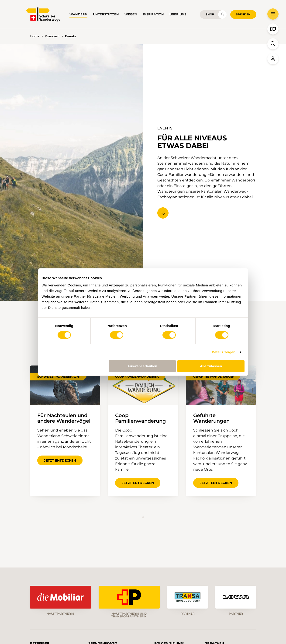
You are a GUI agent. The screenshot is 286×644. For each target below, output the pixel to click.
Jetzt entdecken (60, 460)
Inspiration (153, 14)
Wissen (131, 14)
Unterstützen (106, 14)
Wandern (78, 14)
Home (35, 36)
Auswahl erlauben (142, 366)
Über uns (178, 14)
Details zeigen (224, 352)
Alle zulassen (211, 366)
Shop (210, 14)
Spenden (243, 14)
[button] (273, 14)
